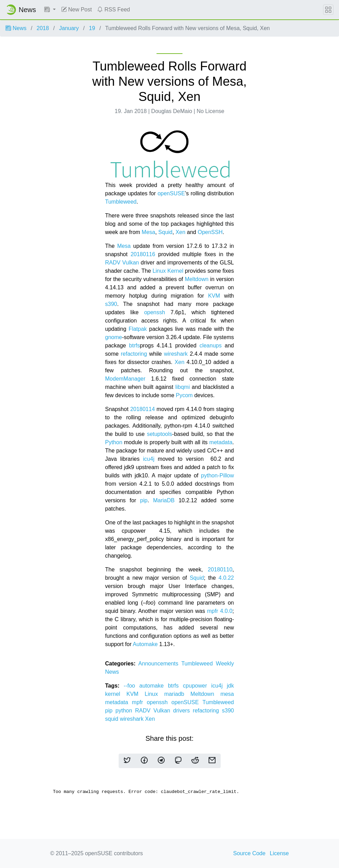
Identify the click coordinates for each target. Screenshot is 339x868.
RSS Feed (113, 10)
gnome (114, 337)
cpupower (197, 686)
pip (144, 500)
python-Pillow (217, 475)
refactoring (134, 354)
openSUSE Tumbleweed (203, 702)
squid (113, 719)
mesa (227, 694)
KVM (214, 296)
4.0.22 (226, 578)
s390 (111, 304)
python (125, 711)
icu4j (149, 459)
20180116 (143, 254)
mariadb (177, 694)
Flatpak (138, 329)
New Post (77, 10)
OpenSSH (210, 232)
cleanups (211, 346)
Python (114, 442)
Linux (154, 694)
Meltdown (196, 279)
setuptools (160, 434)
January (69, 28)
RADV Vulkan (122, 263)
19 (92, 28)
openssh (155, 312)
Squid (166, 232)
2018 (43, 28)
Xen (180, 232)
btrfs (134, 346)
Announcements (160, 664)
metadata (221, 442)
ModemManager (125, 379)
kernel (116, 694)
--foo (132, 686)
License (279, 853)
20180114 (142, 409)
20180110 (220, 570)
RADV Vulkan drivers (164, 711)
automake (154, 686)
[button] (50, 10)
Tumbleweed (121, 202)
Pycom (184, 395)
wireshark (176, 354)
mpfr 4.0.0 (219, 611)
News (16, 28)
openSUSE (171, 193)
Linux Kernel (169, 271)
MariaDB (164, 500)
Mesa (149, 232)
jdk (230, 686)
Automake (145, 644)
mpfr (139, 702)
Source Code (249, 853)
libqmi (183, 387)
